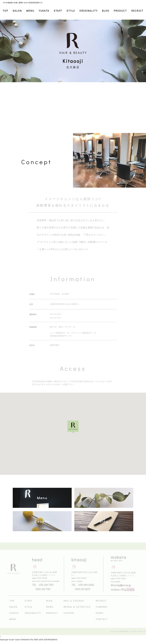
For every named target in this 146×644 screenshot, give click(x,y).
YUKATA (44, 11)
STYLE (71, 11)
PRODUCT (120, 11)
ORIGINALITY (89, 11)
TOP (5, 11)
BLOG (106, 11)
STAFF (58, 11)
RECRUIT (137, 11)
